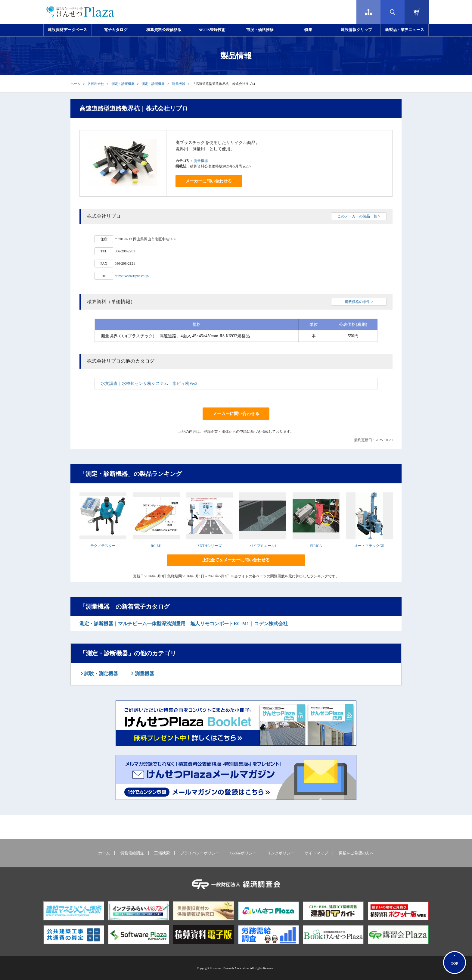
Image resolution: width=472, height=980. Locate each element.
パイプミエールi (263, 546)
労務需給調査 (132, 853)
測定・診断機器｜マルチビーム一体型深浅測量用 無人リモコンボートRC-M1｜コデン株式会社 (184, 624)
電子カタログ (116, 30)
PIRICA (316, 546)
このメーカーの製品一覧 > (359, 216)
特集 (308, 30)
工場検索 (162, 853)
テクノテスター (103, 546)
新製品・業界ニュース (405, 30)
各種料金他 (96, 84)
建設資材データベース (67, 30)
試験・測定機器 (101, 674)
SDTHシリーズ (209, 546)
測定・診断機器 (123, 84)
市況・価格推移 (260, 30)
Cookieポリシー (243, 853)
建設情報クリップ (356, 30)
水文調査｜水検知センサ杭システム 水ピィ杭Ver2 (149, 384)
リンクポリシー (281, 853)
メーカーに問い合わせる (209, 181)
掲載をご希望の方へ (356, 853)
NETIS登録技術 (212, 30)
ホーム (75, 84)
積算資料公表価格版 (164, 30)
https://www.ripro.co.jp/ (132, 276)
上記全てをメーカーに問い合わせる (236, 560)
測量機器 (179, 84)
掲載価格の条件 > (359, 302)
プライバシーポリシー (200, 853)
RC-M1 (156, 546)
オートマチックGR (370, 546)
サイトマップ (316, 853)
